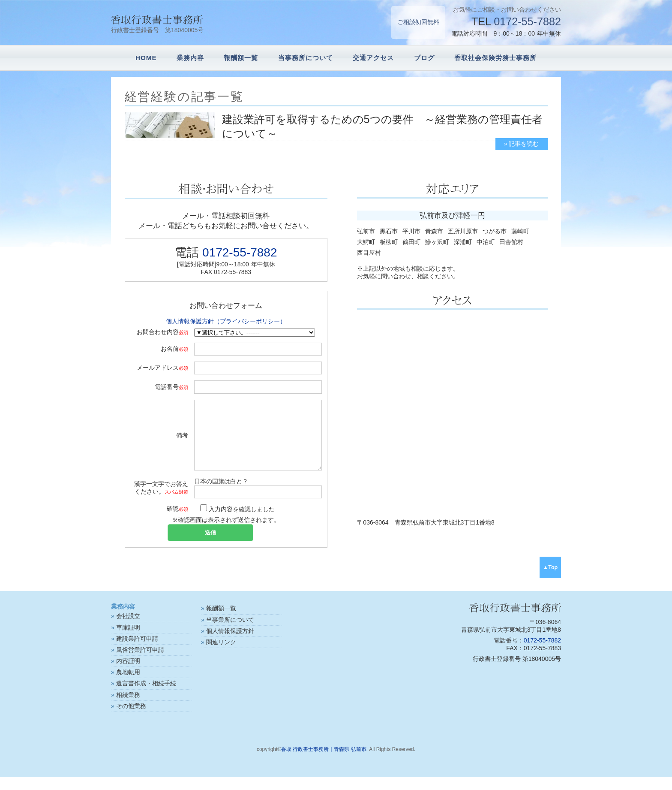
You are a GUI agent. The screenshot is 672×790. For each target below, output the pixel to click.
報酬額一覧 (241, 58)
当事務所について (306, 58)
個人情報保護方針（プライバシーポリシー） (226, 321)
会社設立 (128, 629)
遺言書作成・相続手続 (146, 696)
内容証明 (128, 674)
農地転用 (128, 685)
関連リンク (221, 655)
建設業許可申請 (137, 651)
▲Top (550, 580)
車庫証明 (128, 640)
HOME (146, 58)
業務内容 (190, 58)
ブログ (424, 58)
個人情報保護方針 (230, 644)
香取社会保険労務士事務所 (495, 58)
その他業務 (131, 719)
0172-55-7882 (527, 21)
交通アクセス (373, 58)
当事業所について (230, 633)
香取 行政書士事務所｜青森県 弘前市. (324, 762)
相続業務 (128, 708)
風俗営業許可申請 (140, 663)
